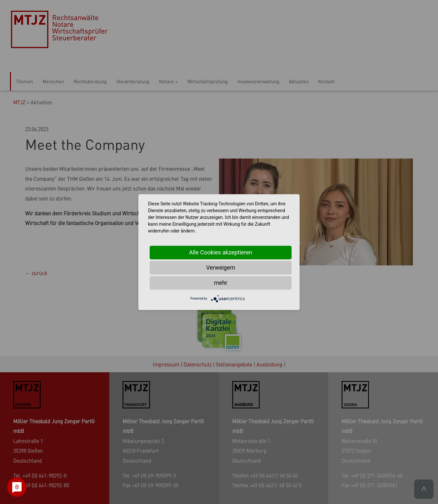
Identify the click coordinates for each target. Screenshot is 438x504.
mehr (220, 283)
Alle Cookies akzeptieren (221, 252)
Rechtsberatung (90, 81)
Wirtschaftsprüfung (208, 81)
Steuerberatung (133, 81)
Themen (24, 81)
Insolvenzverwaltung (258, 81)
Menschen (53, 81)
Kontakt (327, 81)
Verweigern (221, 267)
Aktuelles (299, 81)
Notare (166, 81)
